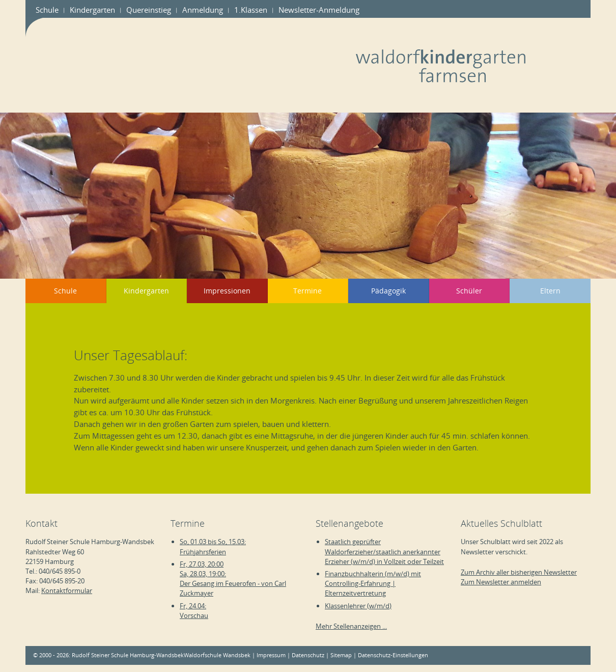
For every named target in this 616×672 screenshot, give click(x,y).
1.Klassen (251, 10)
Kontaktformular (67, 590)
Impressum (271, 655)
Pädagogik (388, 291)
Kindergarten (92, 10)
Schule (47, 10)
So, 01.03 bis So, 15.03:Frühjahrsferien (213, 546)
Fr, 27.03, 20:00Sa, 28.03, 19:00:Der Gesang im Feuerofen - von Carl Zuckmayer (233, 579)
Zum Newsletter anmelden (501, 582)
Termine (307, 291)
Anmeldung (203, 10)
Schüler (469, 291)
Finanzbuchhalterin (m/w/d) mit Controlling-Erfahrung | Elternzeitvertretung (373, 583)
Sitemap (341, 655)
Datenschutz (308, 655)
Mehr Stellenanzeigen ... (351, 626)
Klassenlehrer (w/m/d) (358, 606)
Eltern (550, 291)
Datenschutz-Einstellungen (393, 655)
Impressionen (227, 291)
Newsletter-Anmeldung (319, 10)
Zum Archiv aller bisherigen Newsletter (519, 572)
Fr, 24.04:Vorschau (194, 611)
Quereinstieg (149, 10)
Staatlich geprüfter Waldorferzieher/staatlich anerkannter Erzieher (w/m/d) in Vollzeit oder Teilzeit (384, 551)
